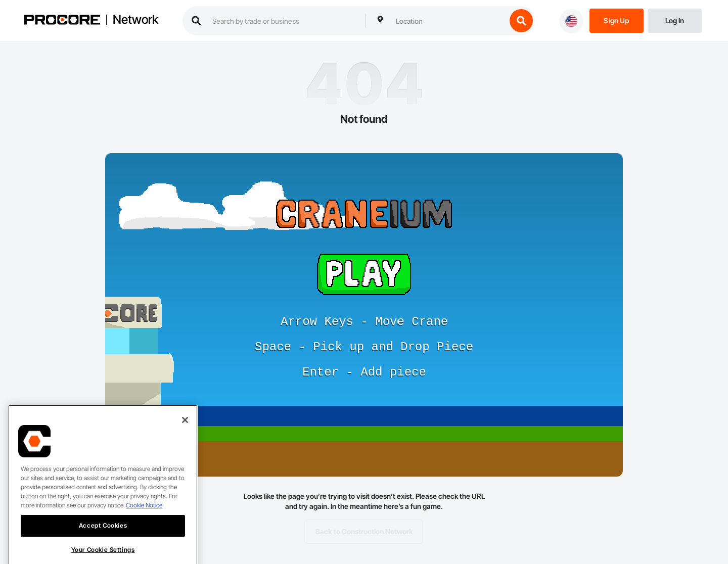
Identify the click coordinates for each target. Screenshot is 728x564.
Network (135, 20)
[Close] (185, 431)
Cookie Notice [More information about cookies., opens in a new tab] (144, 516)
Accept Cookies (103, 536)
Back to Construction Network (364, 532)
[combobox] (448, 21)
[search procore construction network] (284, 21)
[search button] (521, 21)
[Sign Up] (617, 20)
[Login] (675, 20)
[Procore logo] (62, 21)
